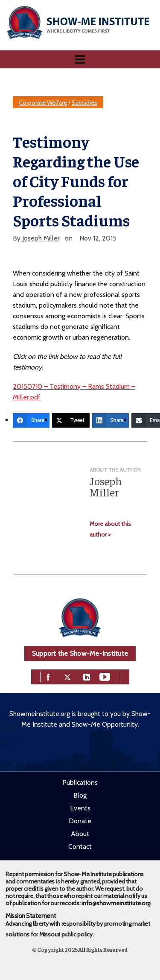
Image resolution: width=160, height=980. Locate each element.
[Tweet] (71, 420)
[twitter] (67, 676)
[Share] (31, 420)
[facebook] (48, 676)
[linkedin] (87, 676)
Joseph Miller (41, 238)
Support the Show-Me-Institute (80, 653)
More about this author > (110, 529)
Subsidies (84, 103)
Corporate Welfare (43, 103)
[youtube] (105, 676)
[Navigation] (80, 59)
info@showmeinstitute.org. (116, 903)
